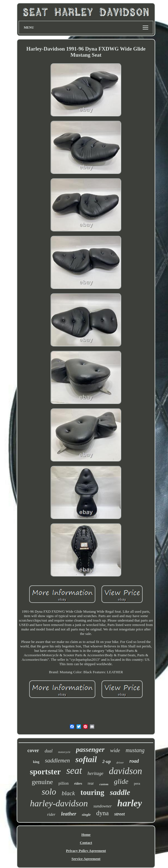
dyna (102, 813)
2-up (107, 761)
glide (121, 781)
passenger (90, 749)
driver (120, 762)
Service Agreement (86, 859)
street (120, 814)
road (134, 761)
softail (86, 759)
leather (69, 814)
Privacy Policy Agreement (86, 851)
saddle (120, 792)
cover (33, 750)
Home (86, 835)
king (36, 762)
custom (104, 784)
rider (51, 814)
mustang (135, 750)
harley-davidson (59, 803)
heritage (96, 773)
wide (115, 750)
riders (78, 784)
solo (49, 792)
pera (137, 783)
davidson (126, 771)
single (86, 815)
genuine (42, 782)
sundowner (103, 806)
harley (130, 803)
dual (48, 751)
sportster (45, 772)
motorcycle (64, 752)
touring (92, 792)
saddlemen (58, 760)
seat (74, 771)
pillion (64, 783)
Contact (86, 843)
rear (91, 783)
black (68, 793)
